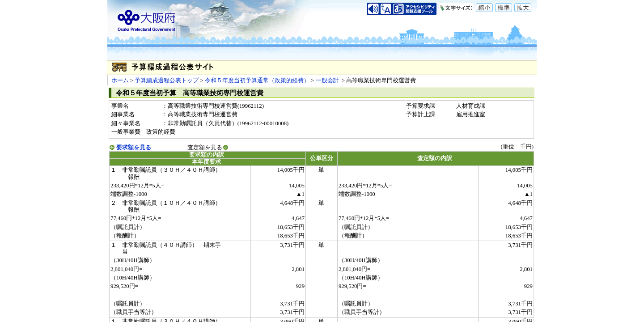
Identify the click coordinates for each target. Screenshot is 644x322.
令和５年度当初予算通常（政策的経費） (257, 80)
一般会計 (328, 80)
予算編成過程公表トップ (167, 80)
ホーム (120, 80)
